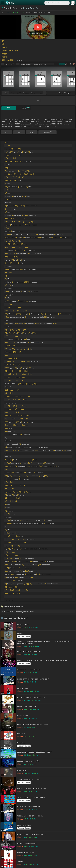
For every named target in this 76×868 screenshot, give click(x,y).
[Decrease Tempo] (3, 64)
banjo (33, 93)
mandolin (26, 93)
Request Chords (24, 636)
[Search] (67, 3)
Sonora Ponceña (30, 8)
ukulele (19, 93)
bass (40, 93)
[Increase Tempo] (18, 64)
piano (12, 93)
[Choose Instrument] (45, 93)
